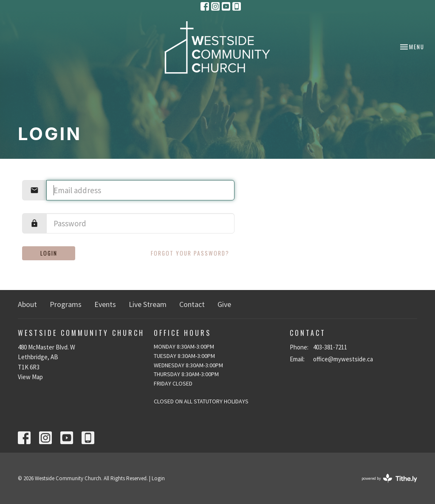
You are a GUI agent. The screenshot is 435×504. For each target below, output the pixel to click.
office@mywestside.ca (343, 359)
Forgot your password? (190, 253)
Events (105, 304)
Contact (192, 304)
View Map (30, 377)
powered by (389, 478)
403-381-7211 (330, 347)
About (27, 304)
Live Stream (148, 304)
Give (224, 304)
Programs (66, 304)
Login (49, 253)
